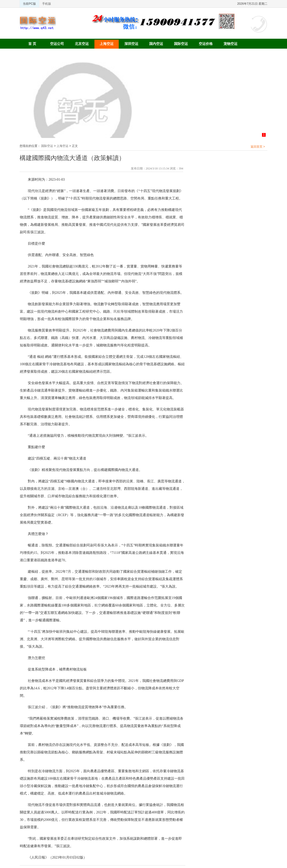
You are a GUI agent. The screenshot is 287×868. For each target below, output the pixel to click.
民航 (117, 312)
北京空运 (82, 44)
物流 (38, 191)
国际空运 (181, 44)
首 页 (32, 44)
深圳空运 (131, 44)
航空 (98, 605)
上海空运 (107, 44)
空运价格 (206, 44)
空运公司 (57, 44)
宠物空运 (230, 44)
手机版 (47, 4)
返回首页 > (258, 147)
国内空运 (156, 44)
